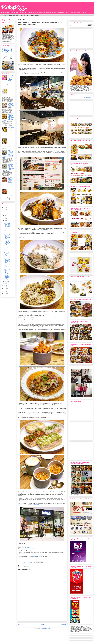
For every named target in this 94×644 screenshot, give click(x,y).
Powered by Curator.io (87, 97)
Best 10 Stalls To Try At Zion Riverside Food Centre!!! (11, 105)
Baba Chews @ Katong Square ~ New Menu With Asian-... (7, 272)
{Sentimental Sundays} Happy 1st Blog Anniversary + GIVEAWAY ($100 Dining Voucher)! (8, 79)
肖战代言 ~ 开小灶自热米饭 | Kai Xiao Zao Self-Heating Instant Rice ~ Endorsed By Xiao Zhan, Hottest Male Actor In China (8, 51)
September (7, 212)
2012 (5, 295)
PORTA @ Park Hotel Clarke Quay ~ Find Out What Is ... (7, 225)
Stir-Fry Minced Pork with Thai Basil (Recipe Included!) (11, 129)
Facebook (29, 556)
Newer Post (21, 625)
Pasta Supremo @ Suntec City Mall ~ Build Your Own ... (7, 266)
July (5, 215)
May (5, 219)
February (6, 282)
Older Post (63, 625)
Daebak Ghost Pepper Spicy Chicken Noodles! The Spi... (7, 237)
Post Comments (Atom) (45, 628)
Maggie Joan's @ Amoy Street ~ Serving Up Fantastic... (7, 231)
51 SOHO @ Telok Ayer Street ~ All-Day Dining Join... (7, 242)
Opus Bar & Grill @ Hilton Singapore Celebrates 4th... (7, 255)
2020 (5, 209)
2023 (5, 206)
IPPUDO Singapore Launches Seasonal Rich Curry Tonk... (7, 249)
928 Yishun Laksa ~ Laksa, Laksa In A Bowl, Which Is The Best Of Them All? (11, 180)
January (6, 283)
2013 (5, 293)
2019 (5, 211)
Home (5, 15)
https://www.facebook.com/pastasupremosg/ (32, 549)
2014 (5, 292)
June (6, 217)
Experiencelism (24, 15)
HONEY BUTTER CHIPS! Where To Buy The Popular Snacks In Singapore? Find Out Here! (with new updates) (8, 93)
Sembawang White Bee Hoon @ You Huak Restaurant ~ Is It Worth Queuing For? (8, 167)
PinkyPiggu (14, 7)
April (5, 220)
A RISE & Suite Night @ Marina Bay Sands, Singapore (11, 140)
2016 (5, 289)
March (6, 222)
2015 (5, 290)
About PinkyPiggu (14, 15)
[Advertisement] (42, 612)
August (6, 214)
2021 (5, 207)
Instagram (35, 556)
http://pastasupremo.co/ (27, 547)
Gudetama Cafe (36, 505)
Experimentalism (35, 15)
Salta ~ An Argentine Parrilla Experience (10, 191)
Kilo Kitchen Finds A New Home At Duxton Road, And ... (7, 260)
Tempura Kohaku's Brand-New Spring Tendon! (7, 277)
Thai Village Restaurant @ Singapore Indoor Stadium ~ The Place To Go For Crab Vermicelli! (8, 117)
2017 (5, 287)
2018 (5, 285)
